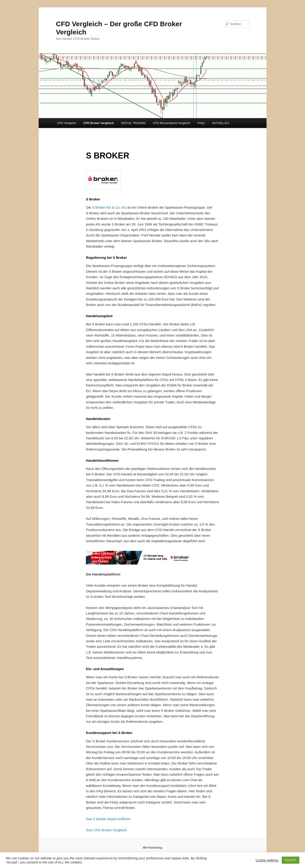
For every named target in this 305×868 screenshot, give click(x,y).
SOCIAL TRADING (133, 123)
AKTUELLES (221, 123)
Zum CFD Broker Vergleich (106, 830)
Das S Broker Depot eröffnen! (108, 819)
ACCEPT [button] (291, 860)
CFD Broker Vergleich (99, 123)
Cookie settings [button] (267, 860)
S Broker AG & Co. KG (109, 207)
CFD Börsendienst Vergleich (172, 123)
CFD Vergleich (67, 123)
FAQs (201, 123)
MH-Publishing (153, 848)
